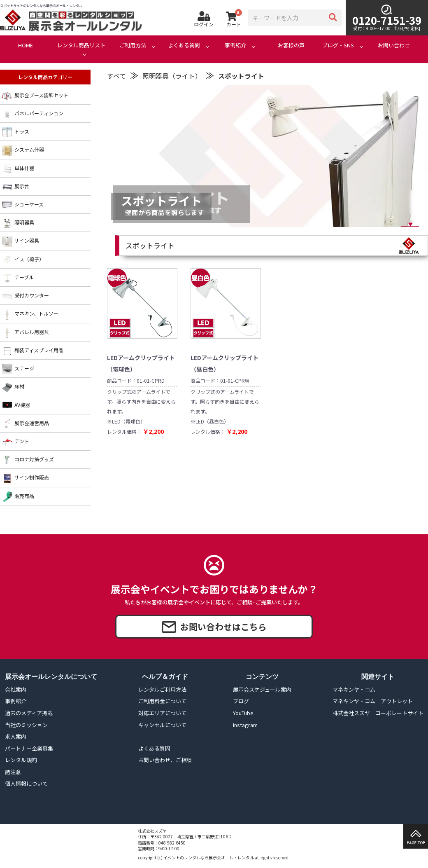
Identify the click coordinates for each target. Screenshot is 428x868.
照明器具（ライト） (172, 76)
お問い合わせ (394, 45)
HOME (26, 45)
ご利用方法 (133, 45)
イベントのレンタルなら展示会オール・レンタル (209, 857)
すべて (116, 76)
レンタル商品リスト (81, 45)
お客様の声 (291, 45)
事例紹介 (235, 45)
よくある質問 (184, 45)
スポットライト (241, 76)
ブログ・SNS (338, 45)
